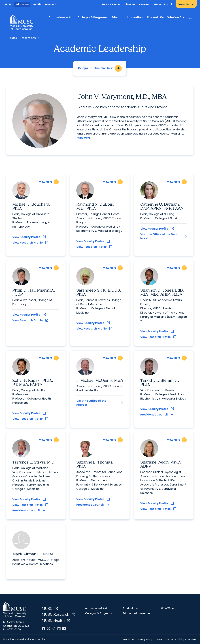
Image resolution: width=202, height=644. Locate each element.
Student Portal (163, 4)
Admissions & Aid (61, 17)
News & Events (111, 4)
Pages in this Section (100, 68)
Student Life (155, 17)
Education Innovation (127, 17)
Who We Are (176, 17)
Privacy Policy (145, 639)
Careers (144, 4)
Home (14, 38)
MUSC (8, 4)
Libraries (130, 4)
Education (22, 4)
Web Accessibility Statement (181, 639)
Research (50, 4)
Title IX (159, 639)
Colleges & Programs (92, 17)
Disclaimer (129, 639)
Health (37, 4)
